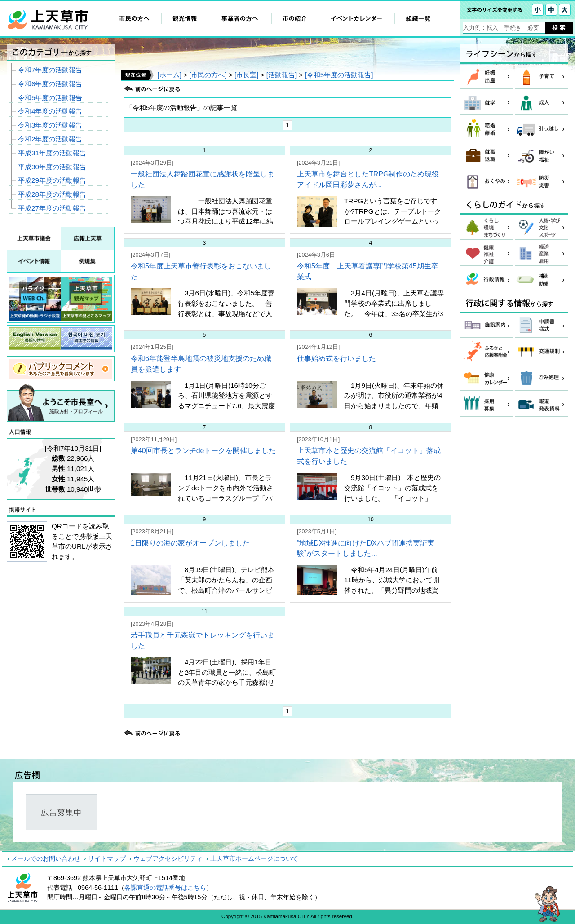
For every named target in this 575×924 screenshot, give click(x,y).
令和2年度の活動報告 (50, 139)
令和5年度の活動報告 (50, 98)
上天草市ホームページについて (254, 858)
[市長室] (246, 75)
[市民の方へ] (208, 75)
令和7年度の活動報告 (50, 70)
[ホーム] (169, 75)
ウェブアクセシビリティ (168, 858)
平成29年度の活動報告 (52, 180)
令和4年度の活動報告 (50, 111)
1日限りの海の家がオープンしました (190, 543)
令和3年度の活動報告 (50, 125)
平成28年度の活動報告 (52, 194)
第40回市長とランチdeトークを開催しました (203, 451)
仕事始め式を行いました (336, 359)
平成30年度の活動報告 (52, 167)
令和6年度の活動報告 (50, 84)
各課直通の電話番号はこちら (165, 888)
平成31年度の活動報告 (52, 153)
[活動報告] (282, 75)
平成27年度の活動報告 (52, 208)
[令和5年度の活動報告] (339, 75)
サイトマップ (107, 858)
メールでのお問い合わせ (46, 858)
